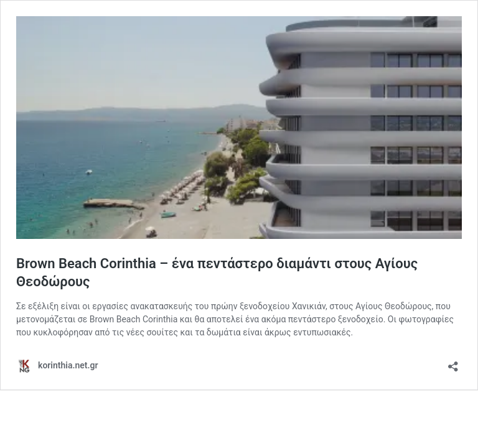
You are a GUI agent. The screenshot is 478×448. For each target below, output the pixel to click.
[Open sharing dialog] (453, 362)
